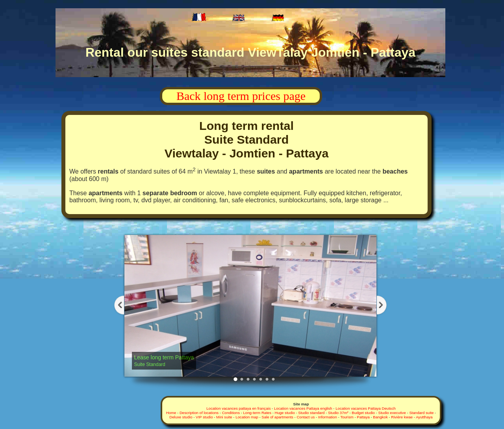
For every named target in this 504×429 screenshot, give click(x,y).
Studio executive (392, 413)
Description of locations (199, 413)
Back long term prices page (241, 96)
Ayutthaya (424, 417)
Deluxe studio (181, 417)
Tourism (347, 417)
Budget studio (363, 413)
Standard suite (421, 413)
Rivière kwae (402, 417)
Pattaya (363, 417)
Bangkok (380, 417)
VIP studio (204, 417)
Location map (247, 417)
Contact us (306, 417)
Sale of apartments (277, 417)
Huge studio (285, 413)
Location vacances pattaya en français (238, 408)
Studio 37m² (338, 413)
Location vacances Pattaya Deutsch (366, 408)
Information (328, 417)
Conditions (231, 413)
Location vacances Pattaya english (303, 408)
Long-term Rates (257, 413)
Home (171, 413)
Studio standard (312, 413)
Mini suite (224, 417)
